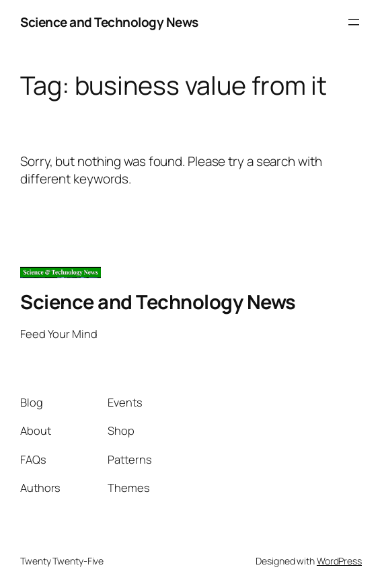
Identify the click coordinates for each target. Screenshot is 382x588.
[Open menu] (354, 22)
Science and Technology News (109, 22)
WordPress (339, 561)
